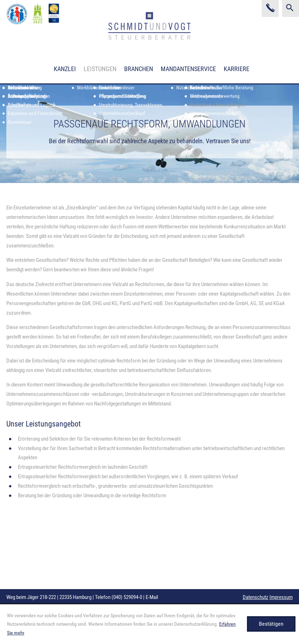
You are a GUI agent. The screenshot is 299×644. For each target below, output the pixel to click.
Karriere (237, 69)
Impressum (281, 597)
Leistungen (100, 69)
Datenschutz (256, 597)
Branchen (139, 69)
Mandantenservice (188, 69)
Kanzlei (65, 69)
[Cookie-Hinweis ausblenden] (271, 624)
